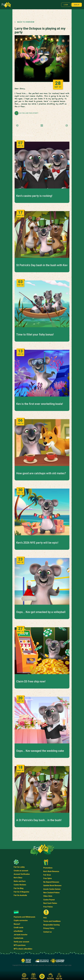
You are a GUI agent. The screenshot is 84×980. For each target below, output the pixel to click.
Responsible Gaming (51, 925)
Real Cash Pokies (50, 903)
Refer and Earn (20, 881)
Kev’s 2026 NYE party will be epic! (37, 543)
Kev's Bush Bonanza (51, 871)
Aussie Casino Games (52, 889)
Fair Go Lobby (19, 867)
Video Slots (48, 896)
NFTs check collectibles (23, 949)
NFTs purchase (20, 945)
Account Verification (22, 874)
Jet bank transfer (21, 935)
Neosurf (17, 924)
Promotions (48, 868)
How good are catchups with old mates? (41, 473)
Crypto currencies (21, 920)
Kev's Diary (18, 878)
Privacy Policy (49, 928)
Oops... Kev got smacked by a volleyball (41, 612)
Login (66, 5)
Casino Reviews (20, 885)
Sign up (77, 5)
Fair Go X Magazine (21, 892)
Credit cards (18, 928)
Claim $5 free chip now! (31, 682)
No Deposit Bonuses (51, 882)
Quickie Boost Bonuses (52, 885)
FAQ (45, 918)
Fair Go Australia (20, 895)
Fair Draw (47, 875)
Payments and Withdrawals (24, 917)
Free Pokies (48, 907)
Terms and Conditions (52, 921)
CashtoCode (18, 938)
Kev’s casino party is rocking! (34, 196)
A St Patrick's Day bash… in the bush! (39, 820)
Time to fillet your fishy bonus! (35, 335)
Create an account (21, 871)
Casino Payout (49, 900)
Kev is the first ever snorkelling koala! (40, 404)
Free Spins (48, 878)
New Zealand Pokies (51, 893)
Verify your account (21, 942)
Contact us (47, 932)
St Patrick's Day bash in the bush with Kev (42, 265)
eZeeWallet (18, 931)
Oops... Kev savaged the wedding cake (40, 751)
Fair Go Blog (19, 888)
